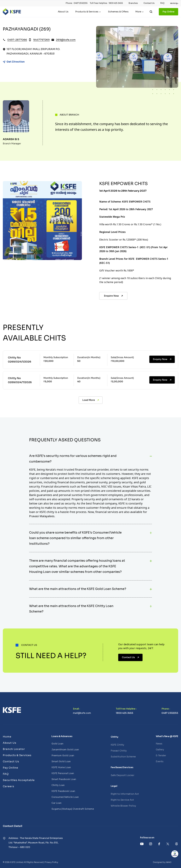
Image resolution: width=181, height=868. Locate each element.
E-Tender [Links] (161, 756)
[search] (151, 12)
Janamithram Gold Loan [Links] (65, 750)
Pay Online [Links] (168, 12)
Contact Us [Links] (11, 762)
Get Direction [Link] (16, 62)
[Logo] (12, 12)
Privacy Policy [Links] (51, 862)
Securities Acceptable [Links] (19, 780)
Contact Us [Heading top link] (149, 3)
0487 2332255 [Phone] (81, 3)
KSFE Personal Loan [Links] (63, 773)
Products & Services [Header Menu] (87, 12)
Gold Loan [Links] (57, 744)
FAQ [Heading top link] (162, 3)
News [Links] (159, 744)
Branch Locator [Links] (14, 749)
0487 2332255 (170, 713)
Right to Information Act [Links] (125, 794)
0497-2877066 (17, 40)
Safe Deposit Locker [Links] (123, 775)
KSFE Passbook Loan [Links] (63, 791)
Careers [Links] (8, 786)
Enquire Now (114, 296)
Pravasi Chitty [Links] (119, 751)
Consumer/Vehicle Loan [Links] (65, 797)
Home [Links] (7, 737)
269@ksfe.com (66, 40)
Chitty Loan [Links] (58, 785)
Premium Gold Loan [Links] (63, 756)
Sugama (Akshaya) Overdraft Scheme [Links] (73, 809)
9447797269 (41, 40)
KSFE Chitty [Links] (117, 745)
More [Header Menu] (138, 12)
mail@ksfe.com (82, 713)
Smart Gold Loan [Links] (61, 761)
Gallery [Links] (160, 750)
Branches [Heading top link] (133, 3)
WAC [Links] (169, 862)
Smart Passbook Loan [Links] (64, 779)
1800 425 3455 (125, 713)
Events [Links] (160, 761)
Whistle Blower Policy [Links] (123, 806)
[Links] (12, 710)
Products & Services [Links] (17, 755)
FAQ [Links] (6, 774)
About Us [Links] (63, 12)
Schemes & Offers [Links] (118, 12)
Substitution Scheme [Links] (123, 757)
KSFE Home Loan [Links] (61, 767)
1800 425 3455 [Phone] (116, 3)
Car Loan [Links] (56, 803)
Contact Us (131, 657)
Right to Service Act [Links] (122, 800)
